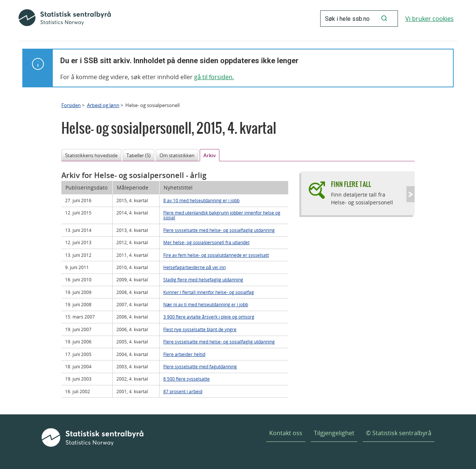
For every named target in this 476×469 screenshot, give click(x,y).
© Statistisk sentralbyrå (399, 433)
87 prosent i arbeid (183, 391)
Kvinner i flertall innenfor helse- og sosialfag (209, 292)
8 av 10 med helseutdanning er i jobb (201, 200)
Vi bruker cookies (430, 19)
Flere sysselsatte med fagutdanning (200, 366)
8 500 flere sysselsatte (186, 379)
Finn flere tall (351, 184)
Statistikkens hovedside (91, 155)
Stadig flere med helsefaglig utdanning (203, 279)
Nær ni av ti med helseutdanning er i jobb (206, 304)
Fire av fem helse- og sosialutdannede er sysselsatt (216, 255)
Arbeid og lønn (103, 105)
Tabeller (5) (139, 155)
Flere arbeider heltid (184, 354)
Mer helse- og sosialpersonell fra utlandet (206, 242)
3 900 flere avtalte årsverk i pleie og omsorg (209, 317)
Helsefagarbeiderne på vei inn (194, 267)
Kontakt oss (286, 433)
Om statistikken (177, 155)
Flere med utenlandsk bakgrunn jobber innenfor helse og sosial (222, 215)
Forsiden (71, 105)
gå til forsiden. (214, 77)
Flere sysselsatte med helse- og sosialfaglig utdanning (219, 230)
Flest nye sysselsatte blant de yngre (200, 329)
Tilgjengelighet (334, 433)
